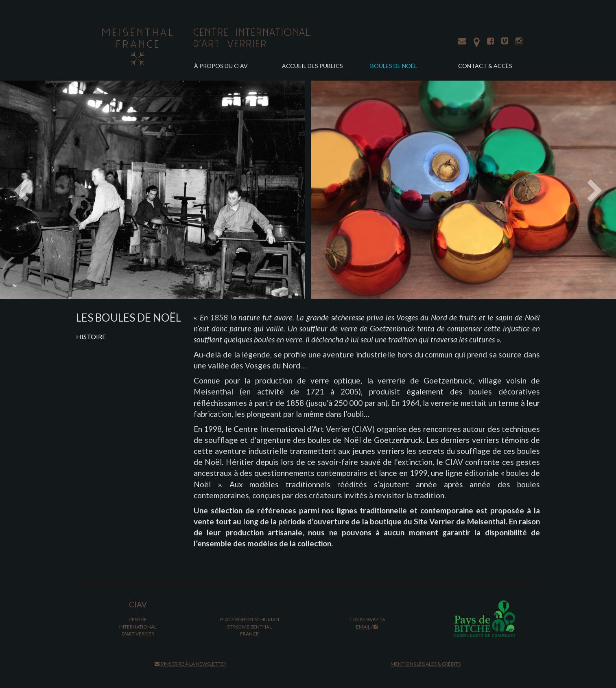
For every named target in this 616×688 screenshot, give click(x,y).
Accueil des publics (312, 66)
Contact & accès (485, 66)
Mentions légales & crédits (426, 664)
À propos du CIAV (221, 66)
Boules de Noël (394, 66)
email (363, 627)
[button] (46, 190)
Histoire (91, 336)
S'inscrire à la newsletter (190, 664)
